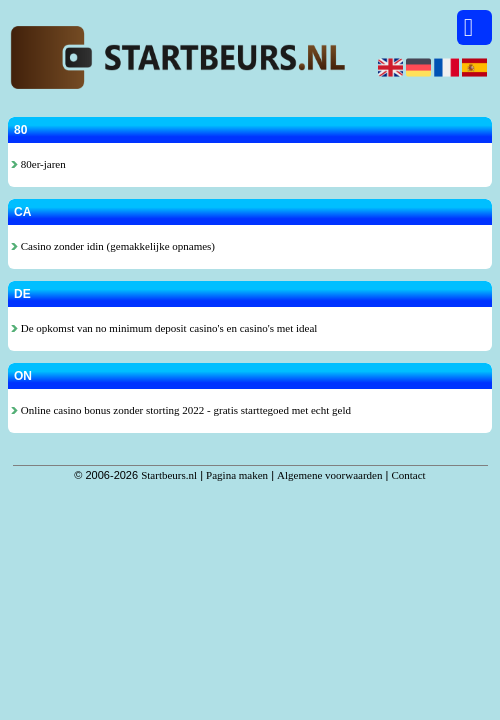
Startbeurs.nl (169, 475)
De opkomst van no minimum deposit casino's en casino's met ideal (164, 328)
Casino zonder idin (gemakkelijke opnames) (113, 246)
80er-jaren (38, 164)
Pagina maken (237, 475)
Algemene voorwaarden (329, 475)
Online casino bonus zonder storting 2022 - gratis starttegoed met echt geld (181, 410)
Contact (408, 475)
